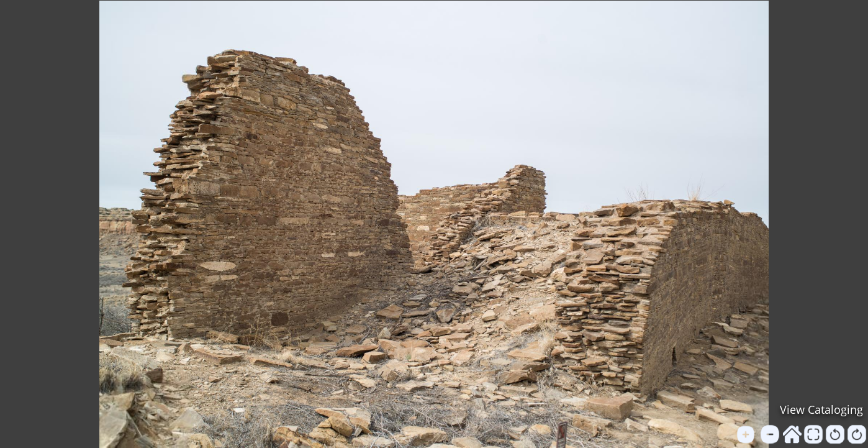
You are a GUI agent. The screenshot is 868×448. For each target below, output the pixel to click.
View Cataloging (821, 409)
